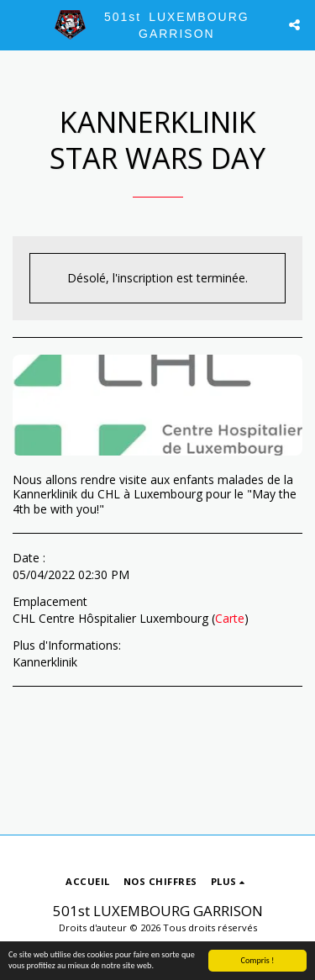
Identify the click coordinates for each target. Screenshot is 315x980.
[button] (18, 24)
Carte (230, 618)
